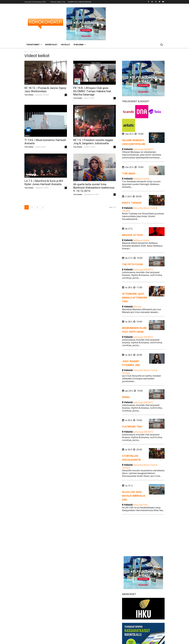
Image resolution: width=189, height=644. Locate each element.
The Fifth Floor (132, 264)
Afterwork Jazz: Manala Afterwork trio (135, 298)
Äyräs (126, 397)
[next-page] (43, 207)
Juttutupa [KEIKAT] (143, 149)
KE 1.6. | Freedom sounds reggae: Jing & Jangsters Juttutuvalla (93, 142)
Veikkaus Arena (141, 179)
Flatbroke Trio (132, 427)
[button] (161, 45)
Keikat (27, 136)
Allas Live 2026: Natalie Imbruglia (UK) (134, 496)
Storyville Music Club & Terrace (140, 209)
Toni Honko (29, 95)
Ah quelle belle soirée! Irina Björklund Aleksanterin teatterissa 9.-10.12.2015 (94, 188)
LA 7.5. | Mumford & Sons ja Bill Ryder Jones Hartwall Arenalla (44, 183)
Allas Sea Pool (141, 505)
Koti (26, 52)
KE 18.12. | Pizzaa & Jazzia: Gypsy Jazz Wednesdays (45, 90)
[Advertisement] (143, 535)
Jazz (27, 83)
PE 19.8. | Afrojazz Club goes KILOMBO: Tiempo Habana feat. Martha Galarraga (92, 91)
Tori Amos (129, 173)
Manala (137, 307)
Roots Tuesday (132, 203)
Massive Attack (132, 235)
